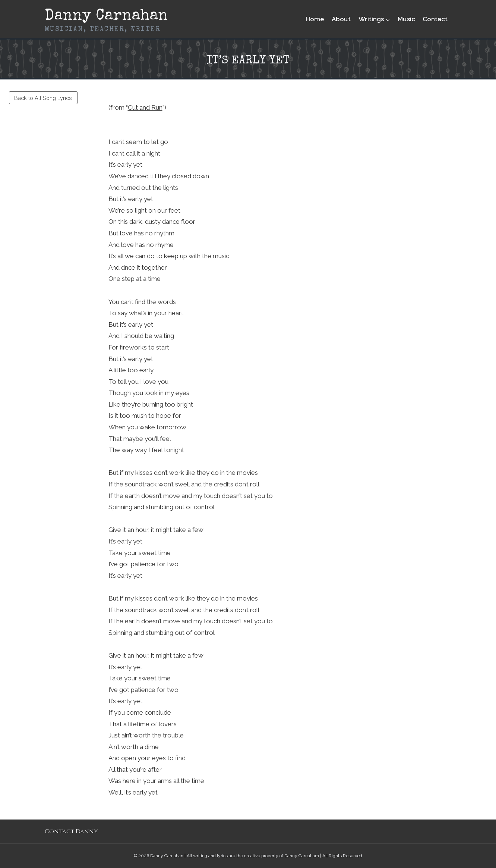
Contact (435, 19)
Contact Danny (71, 831)
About (341, 19)
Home (315, 19)
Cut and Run (145, 107)
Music (406, 19)
